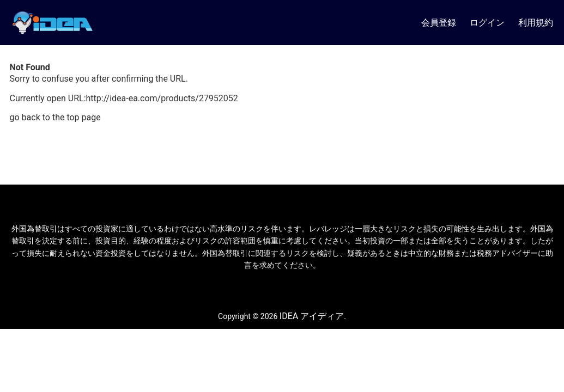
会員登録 (439, 23)
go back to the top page (55, 117)
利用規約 (536, 23)
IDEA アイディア (312, 316)
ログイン (487, 23)
